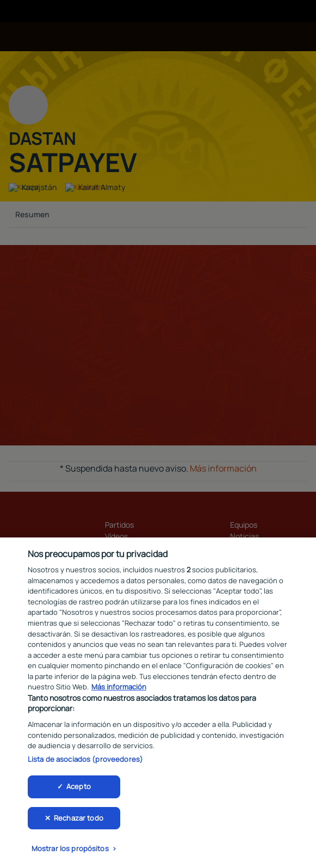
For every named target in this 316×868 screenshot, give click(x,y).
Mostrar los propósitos (70, 852)
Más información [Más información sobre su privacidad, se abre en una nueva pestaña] (119, 690)
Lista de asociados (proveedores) (85, 762)
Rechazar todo (79, 821)
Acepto (79, 790)
